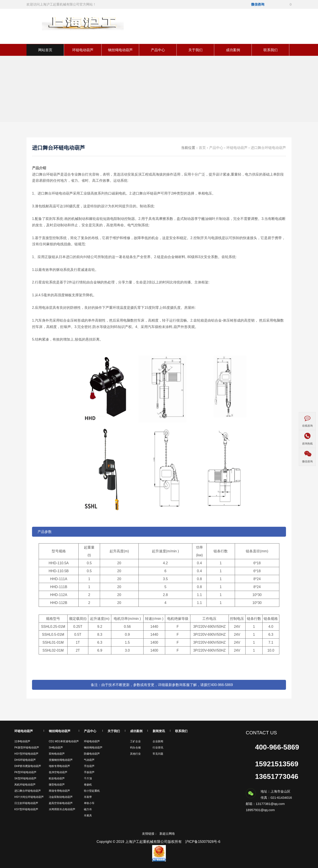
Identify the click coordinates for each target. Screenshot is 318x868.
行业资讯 (158, 748)
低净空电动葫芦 (58, 772)
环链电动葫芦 (83, 50)
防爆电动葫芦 (92, 754)
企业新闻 (158, 741)
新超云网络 (167, 834)
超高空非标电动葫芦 (61, 803)
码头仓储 (135, 748)
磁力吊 (88, 809)
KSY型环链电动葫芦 (26, 809)
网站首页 (45, 50)
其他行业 (135, 754)
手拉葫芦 (89, 766)
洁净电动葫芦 (22, 741)
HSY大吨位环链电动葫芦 (29, 797)
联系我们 (271, 50)
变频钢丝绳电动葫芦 (61, 760)
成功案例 (233, 50)
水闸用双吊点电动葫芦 (62, 809)
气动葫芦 (89, 760)
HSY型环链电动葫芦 (26, 754)
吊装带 (88, 797)
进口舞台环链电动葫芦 (268, 148)
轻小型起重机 (92, 791)
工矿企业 (135, 741)
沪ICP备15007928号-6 (203, 842)
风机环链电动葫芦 (25, 785)
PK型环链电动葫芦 (25, 772)
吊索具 (88, 816)
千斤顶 (88, 778)
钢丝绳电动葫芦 (120, 50)
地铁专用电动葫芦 (59, 766)
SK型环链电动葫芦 (25, 778)
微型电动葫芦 (57, 785)
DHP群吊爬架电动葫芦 (28, 766)
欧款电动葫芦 (57, 778)
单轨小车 (89, 803)
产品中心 (158, 50)
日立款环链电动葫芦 (26, 803)
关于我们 (195, 50)
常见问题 (158, 754)
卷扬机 (88, 785)
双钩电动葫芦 (57, 754)
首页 (202, 148)
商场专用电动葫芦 (59, 791)
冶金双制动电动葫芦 (61, 797)
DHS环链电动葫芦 (25, 760)
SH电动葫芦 (56, 748)
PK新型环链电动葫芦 (27, 748)
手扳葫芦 (89, 772)
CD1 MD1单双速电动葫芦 (64, 741)
